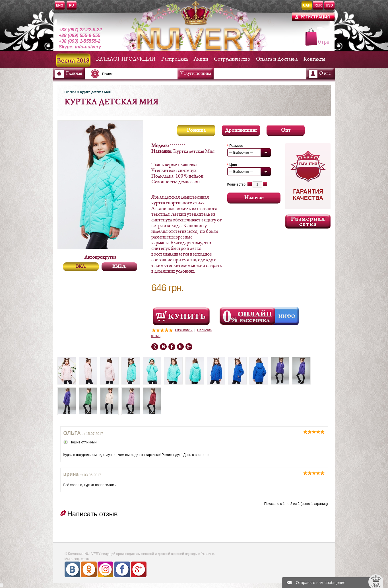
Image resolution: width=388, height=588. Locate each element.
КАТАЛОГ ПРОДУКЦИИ (126, 59)
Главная (74, 74)
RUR (318, 5)
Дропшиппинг (241, 130)
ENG (60, 5)
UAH (307, 5)
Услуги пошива (196, 74)
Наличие (254, 198)
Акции (201, 59)
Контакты (314, 59)
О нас (325, 74)
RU (71, 5)
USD (329, 5)
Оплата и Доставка (277, 59)
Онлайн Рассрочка (248, 316)
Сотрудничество (232, 59)
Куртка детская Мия (95, 92)
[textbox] (136, 74)
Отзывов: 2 (184, 330)
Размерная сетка (308, 221)
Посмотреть (181, 316)
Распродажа (175, 59)
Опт (286, 130)
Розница (196, 130)
